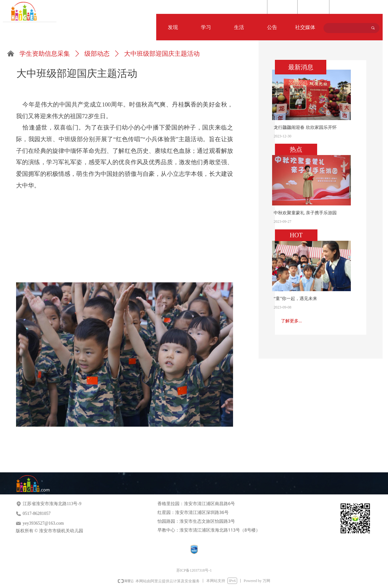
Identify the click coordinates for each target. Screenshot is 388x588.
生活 (239, 27)
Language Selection (352, 7)
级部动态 (97, 54)
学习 (206, 27)
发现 (173, 27)
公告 (272, 27)
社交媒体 (305, 27)
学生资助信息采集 (45, 54)
